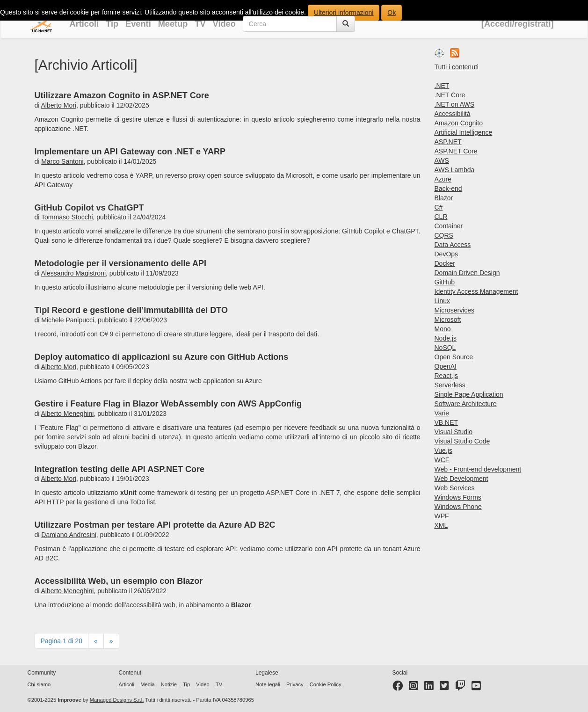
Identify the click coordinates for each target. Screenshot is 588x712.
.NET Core (450, 95)
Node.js (446, 338)
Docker (445, 263)
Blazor (444, 198)
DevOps (446, 254)
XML (441, 525)
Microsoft (448, 320)
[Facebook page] (398, 688)
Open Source (454, 357)
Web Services (455, 488)
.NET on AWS (455, 104)
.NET (442, 86)
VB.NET (446, 422)
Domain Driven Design (467, 273)
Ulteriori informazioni (344, 13)
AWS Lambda (455, 170)
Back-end (448, 189)
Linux (442, 301)
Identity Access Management (476, 291)
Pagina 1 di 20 (62, 641)
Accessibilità (453, 114)
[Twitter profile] (444, 688)
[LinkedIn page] (429, 688)
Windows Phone (458, 507)
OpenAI (446, 366)
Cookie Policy (326, 684)
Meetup (173, 24)
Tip (112, 24)
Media (147, 684)
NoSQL (445, 348)
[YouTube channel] (476, 688)
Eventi (138, 24)
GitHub (445, 282)
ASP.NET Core (456, 151)
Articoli (84, 24)
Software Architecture (466, 404)
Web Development (461, 479)
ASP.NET (448, 142)
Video (224, 24)
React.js (446, 376)
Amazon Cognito (459, 123)
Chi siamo (39, 684)
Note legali (268, 684)
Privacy (295, 684)
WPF (442, 516)
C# (439, 207)
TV (200, 24)
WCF (442, 460)
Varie (442, 413)
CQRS (444, 235)
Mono (443, 329)
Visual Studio (454, 432)
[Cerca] (346, 24)
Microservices (455, 310)
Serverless (450, 385)
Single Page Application (469, 394)
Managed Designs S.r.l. (117, 700)
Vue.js (443, 450)
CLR (441, 217)
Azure (443, 179)
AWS (442, 160)
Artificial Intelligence (464, 132)
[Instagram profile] (414, 688)
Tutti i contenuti (457, 67)
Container (449, 226)
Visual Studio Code (462, 441)
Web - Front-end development (478, 469)
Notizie (169, 684)
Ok (392, 13)
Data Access (453, 245)
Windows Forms (458, 497)
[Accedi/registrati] (518, 24)
